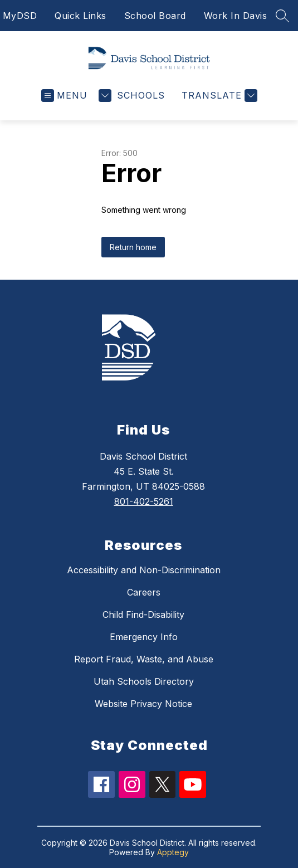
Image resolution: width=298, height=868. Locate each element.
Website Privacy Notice (143, 704)
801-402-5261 (144, 501)
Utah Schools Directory (144, 681)
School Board (155, 16)
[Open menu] (64, 96)
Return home (133, 247)
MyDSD (20, 16)
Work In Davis (236, 16)
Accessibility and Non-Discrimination (144, 570)
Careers (144, 592)
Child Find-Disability (143, 615)
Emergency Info (144, 637)
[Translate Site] (218, 96)
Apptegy (173, 852)
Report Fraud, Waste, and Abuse (144, 659)
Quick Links (80, 16)
